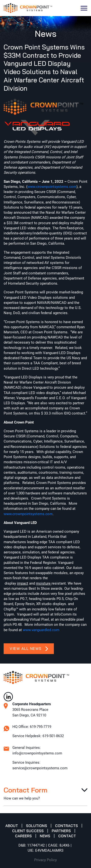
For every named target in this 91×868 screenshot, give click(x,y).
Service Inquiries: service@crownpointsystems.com (40, 765)
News (45, 836)
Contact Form (25, 790)
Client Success (28, 831)
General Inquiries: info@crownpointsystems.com (37, 750)
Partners (61, 831)
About (12, 826)
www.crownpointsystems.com (52, 187)
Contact (67, 836)
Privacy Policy (45, 860)
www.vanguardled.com (41, 630)
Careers (23, 836)
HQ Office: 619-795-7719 (32, 727)
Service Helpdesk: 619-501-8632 (38, 736)
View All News (29, 649)
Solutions (37, 826)
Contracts (66, 826)
